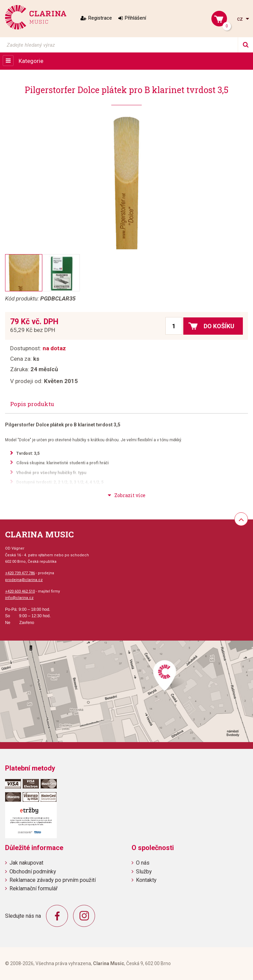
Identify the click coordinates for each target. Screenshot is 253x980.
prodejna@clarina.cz (24, 580)
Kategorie (31, 61)
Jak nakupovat (26, 863)
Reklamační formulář (33, 888)
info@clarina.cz (19, 598)
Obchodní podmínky (33, 872)
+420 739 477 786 (20, 573)
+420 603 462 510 (20, 591)
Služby (144, 872)
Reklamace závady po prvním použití (53, 880)
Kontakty (146, 880)
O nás (143, 863)
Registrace (100, 18)
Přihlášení (135, 18)
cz (241, 19)
